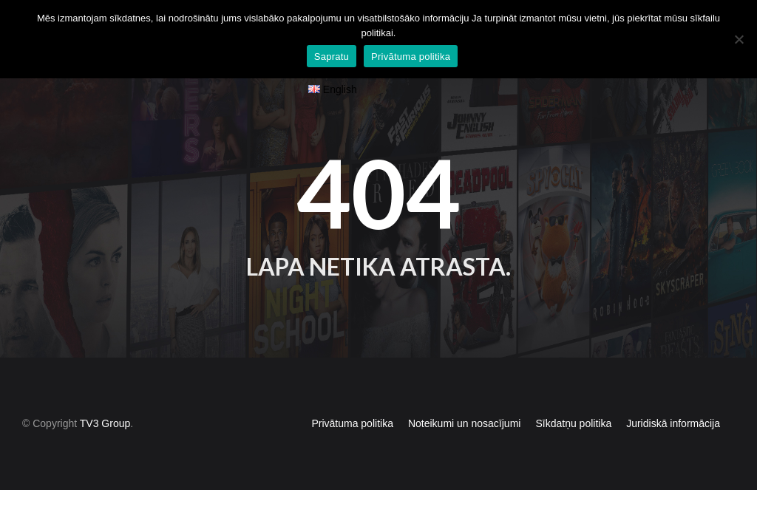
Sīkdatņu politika (573, 396)
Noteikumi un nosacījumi (465, 396)
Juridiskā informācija (673, 396)
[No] (739, 39)
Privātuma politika (352, 396)
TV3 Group (105, 396)
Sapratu (332, 57)
